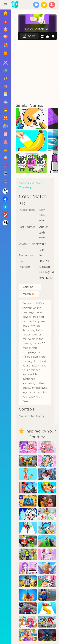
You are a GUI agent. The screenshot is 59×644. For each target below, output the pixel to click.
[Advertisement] (29, 71)
